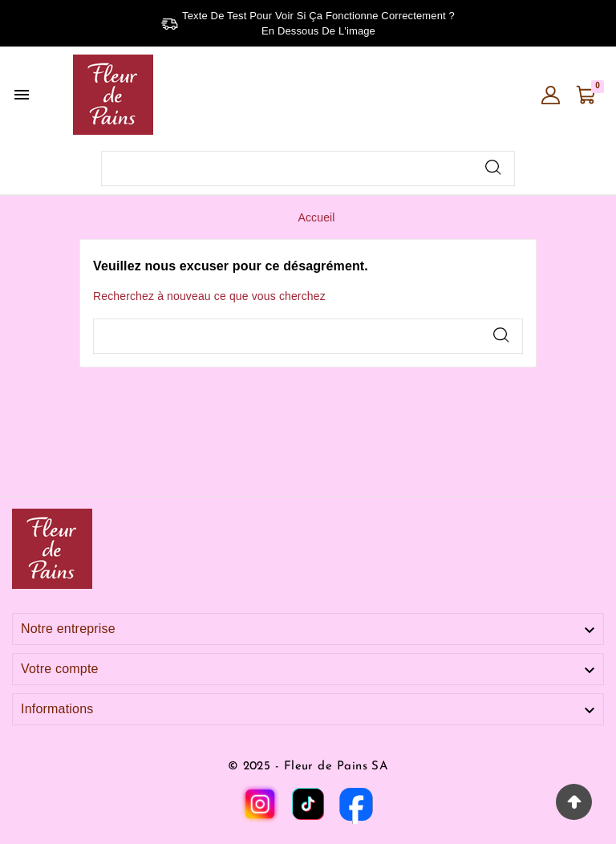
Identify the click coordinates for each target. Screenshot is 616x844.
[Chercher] (288, 168)
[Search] (493, 167)
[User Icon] (551, 95)
